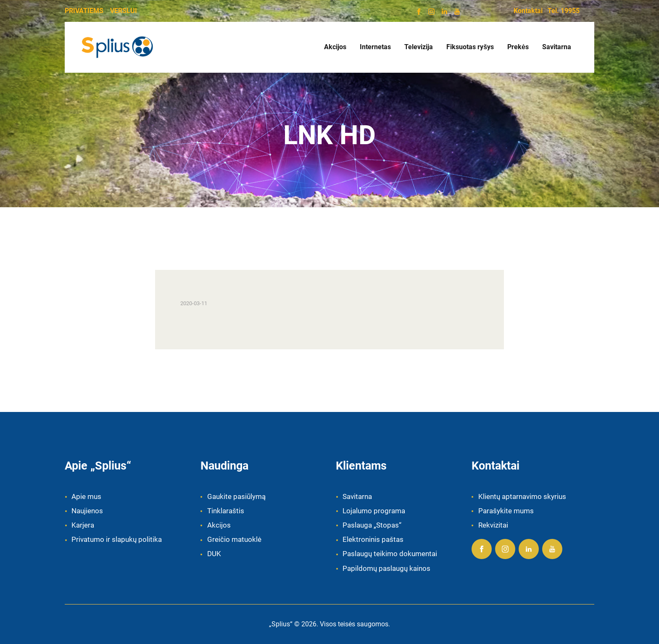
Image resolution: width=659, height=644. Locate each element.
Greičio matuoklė (234, 539)
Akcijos (219, 525)
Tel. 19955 (564, 11)
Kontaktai (528, 11)
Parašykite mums (506, 511)
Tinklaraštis (226, 511)
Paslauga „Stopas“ (372, 525)
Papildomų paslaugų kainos (386, 568)
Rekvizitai (493, 525)
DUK (214, 554)
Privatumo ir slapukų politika (117, 539)
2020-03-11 (194, 303)
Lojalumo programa (374, 511)
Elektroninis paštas (373, 539)
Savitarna (357, 496)
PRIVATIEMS (84, 11)
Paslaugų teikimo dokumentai (390, 554)
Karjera (83, 525)
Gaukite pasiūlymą (236, 496)
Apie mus (86, 496)
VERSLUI (124, 11)
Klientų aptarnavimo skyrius (522, 496)
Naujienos (87, 511)
